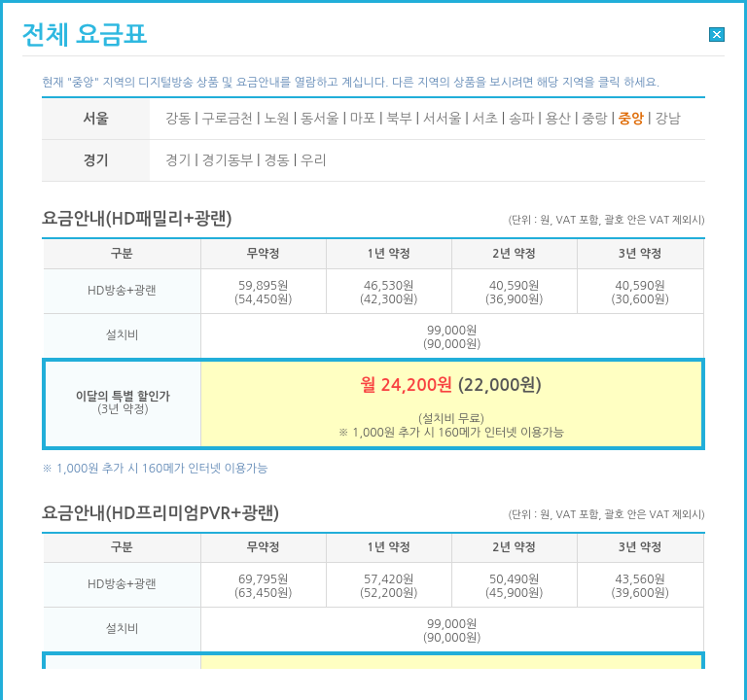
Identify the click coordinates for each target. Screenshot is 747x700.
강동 (178, 119)
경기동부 (228, 160)
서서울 (442, 119)
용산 (558, 119)
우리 (313, 160)
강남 (667, 119)
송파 (521, 119)
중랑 (594, 119)
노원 (276, 119)
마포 (363, 119)
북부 (399, 119)
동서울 (320, 119)
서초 (485, 119)
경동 (276, 160)
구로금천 (228, 119)
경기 (178, 160)
